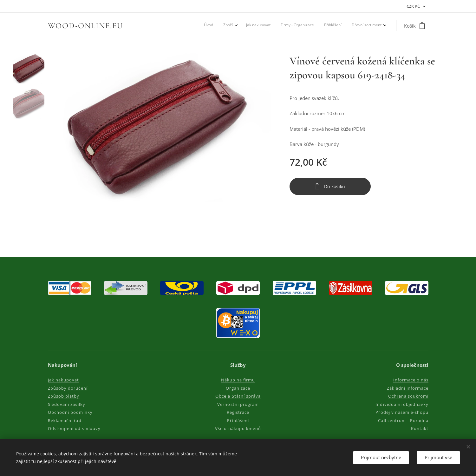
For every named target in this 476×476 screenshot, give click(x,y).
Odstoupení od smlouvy (74, 428)
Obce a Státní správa (238, 396)
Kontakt (419, 428)
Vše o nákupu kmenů (238, 428)
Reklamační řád (65, 420)
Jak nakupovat (64, 380)
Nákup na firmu (238, 380)
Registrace (238, 412)
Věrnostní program (238, 404)
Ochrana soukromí (408, 396)
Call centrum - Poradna (403, 420)
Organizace (238, 388)
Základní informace (408, 388)
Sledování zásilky (67, 404)
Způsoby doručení (68, 388)
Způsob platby (64, 396)
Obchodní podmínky (70, 412)
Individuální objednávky (402, 404)
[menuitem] (329, 26)
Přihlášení (238, 420)
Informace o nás (411, 380)
